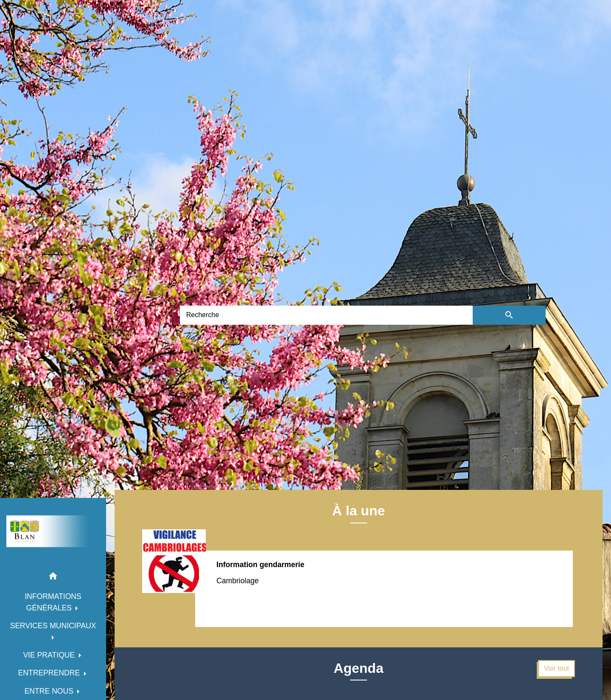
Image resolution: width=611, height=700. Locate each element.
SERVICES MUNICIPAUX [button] (53, 626)
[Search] (326, 315)
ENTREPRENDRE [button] (50, 673)
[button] (53, 578)
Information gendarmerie (260, 565)
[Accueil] (53, 531)
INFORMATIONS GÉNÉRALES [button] (53, 602)
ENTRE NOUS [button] (50, 691)
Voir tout (556, 668)
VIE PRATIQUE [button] (50, 655)
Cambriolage (238, 581)
